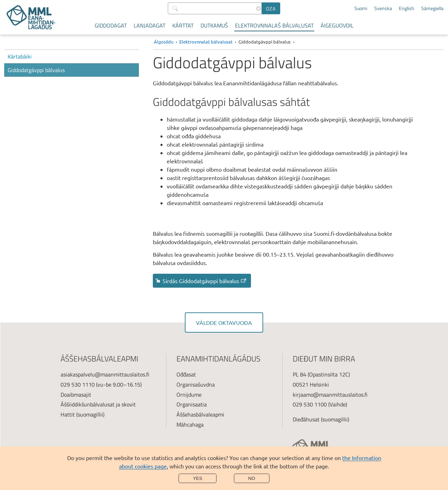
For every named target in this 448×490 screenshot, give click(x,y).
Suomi (361, 8)
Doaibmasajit (76, 395)
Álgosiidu (164, 42)
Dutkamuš (214, 25)
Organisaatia (192, 404)
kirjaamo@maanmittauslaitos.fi (330, 395)
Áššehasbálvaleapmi (200, 414)
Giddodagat (111, 25)
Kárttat (183, 25)
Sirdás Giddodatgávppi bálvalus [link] (205, 281)
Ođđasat (186, 374)
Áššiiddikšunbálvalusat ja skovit (98, 404)
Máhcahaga (190, 425)
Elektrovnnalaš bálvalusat (274, 25)
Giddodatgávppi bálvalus (36, 70)
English (407, 8)
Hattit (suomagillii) (82, 414)
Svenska (383, 8)
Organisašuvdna (196, 384)
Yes (198, 478)
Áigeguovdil (337, 25)
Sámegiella (432, 8)
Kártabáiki (20, 56)
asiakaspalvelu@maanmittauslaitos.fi (105, 374)
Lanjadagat (150, 25)
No (252, 478)
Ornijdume (189, 395)
